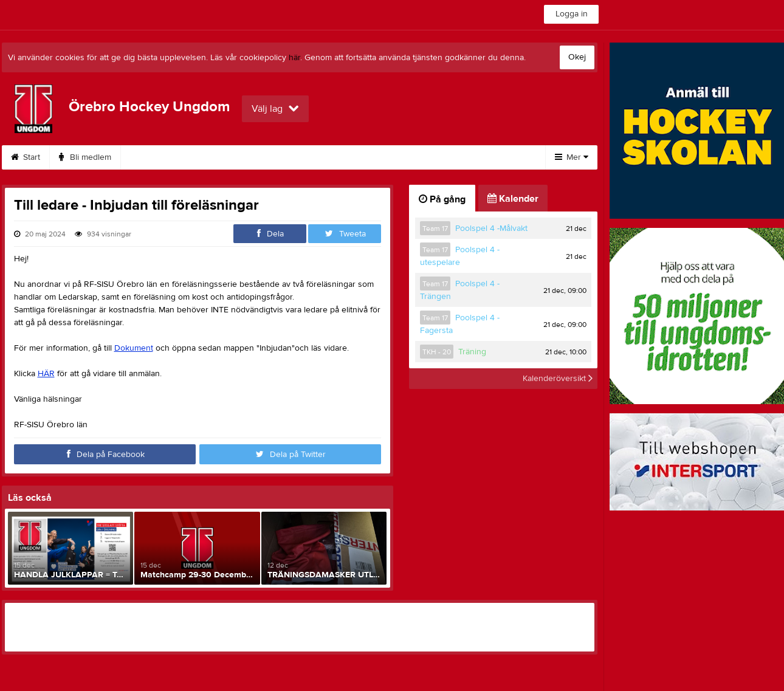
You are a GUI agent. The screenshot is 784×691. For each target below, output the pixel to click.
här (294, 58)
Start (26, 157)
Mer (572, 157)
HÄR (46, 374)
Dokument (289, 157)
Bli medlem (85, 157)
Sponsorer (423, 157)
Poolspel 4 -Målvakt (491, 229)
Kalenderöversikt (558, 379)
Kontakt (150, 157)
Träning (472, 352)
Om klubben (216, 157)
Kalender (355, 157)
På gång (442, 199)
